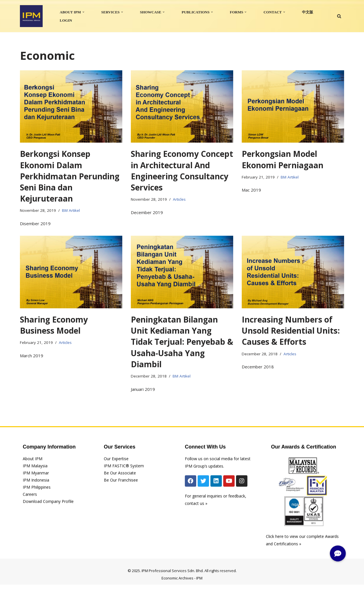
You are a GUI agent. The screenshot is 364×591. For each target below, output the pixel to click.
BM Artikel (71, 210)
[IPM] (31, 16)
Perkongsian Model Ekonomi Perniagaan (283, 159)
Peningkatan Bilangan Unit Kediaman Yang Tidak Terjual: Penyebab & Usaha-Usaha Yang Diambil (182, 342)
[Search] (339, 16)
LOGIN (66, 20)
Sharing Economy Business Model (54, 325)
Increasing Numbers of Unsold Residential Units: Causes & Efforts (291, 331)
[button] (83, 12)
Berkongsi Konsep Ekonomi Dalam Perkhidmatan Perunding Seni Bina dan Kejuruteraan (70, 176)
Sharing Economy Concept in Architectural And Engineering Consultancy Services (182, 171)
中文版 (308, 12)
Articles (179, 199)
